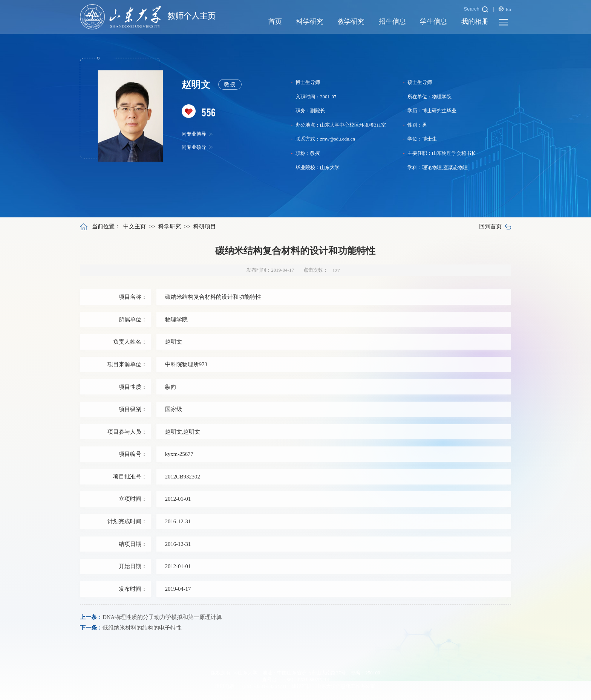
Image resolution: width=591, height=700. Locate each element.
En (505, 9)
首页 (275, 21)
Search (476, 9)
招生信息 (392, 21)
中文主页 (135, 226)
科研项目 (205, 226)
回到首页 (495, 226)
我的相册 (475, 21)
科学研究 (310, 21)
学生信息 (433, 21)
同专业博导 (197, 134)
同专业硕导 (197, 148)
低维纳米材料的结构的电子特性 (142, 628)
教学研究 (351, 21)
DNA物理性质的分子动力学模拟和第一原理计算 (162, 617)
